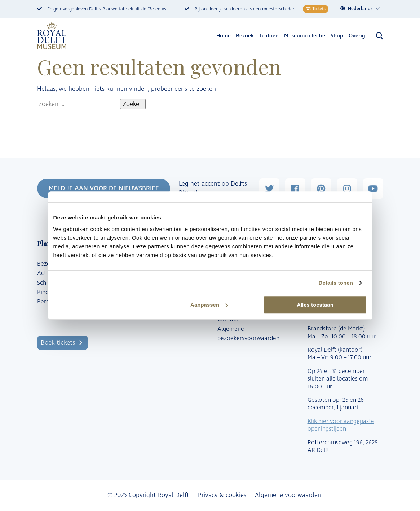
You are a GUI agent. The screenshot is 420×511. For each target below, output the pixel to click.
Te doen (269, 36)
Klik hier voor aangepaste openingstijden (341, 425)
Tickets (316, 9)
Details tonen (336, 283)
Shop (337, 36)
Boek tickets (58, 343)
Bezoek (245, 36)
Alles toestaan (315, 305)
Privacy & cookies (222, 495)
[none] (361, 9)
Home (224, 36)
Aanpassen (209, 305)
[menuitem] (364, 9)
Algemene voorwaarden (288, 495)
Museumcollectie (305, 36)
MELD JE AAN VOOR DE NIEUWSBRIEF (104, 188)
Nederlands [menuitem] (360, 9)
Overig (357, 36)
